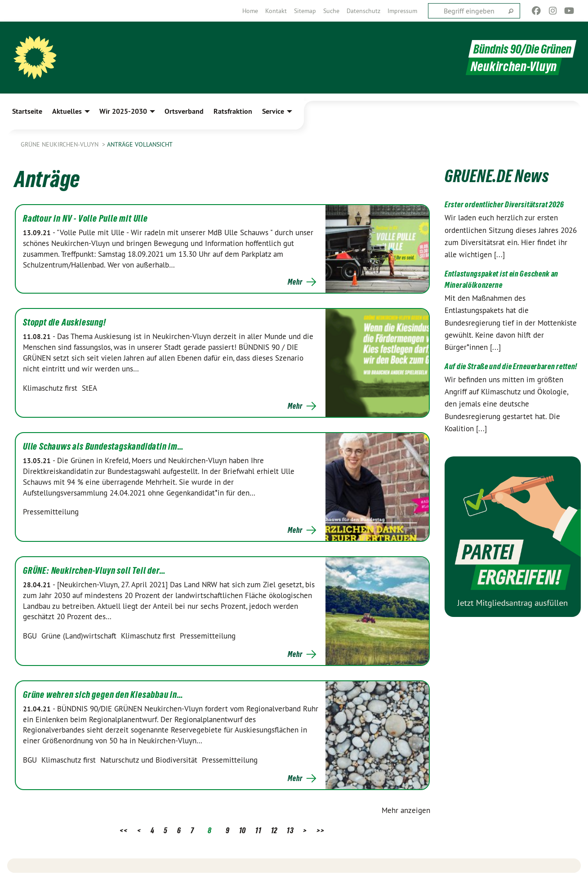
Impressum (402, 11)
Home (250, 11)
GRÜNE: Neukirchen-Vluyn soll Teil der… (94, 571)
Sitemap (305, 11)
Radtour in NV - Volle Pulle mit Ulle (85, 219)
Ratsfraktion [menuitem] (233, 111)
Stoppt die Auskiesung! (65, 322)
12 (274, 830)
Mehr (295, 282)
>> (320, 830)
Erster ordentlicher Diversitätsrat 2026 (504, 204)
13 (290, 830)
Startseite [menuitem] (27, 111)
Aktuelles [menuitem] (67, 111)
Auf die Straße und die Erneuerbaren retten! (511, 366)
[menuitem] (250, 11)
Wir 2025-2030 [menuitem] (123, 111)
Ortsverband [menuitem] (184, 111)
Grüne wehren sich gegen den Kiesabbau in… (103, 695)
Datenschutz (363, 11)
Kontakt (276, 11)
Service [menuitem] (273, 111)
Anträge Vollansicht (140, 144)
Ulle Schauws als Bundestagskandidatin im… (103, 447)
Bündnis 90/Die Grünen (520, 49)
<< (123, 830)
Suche (331, 11)
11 (258, 830)
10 (243, 830)
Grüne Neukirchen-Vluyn (60, 144)
